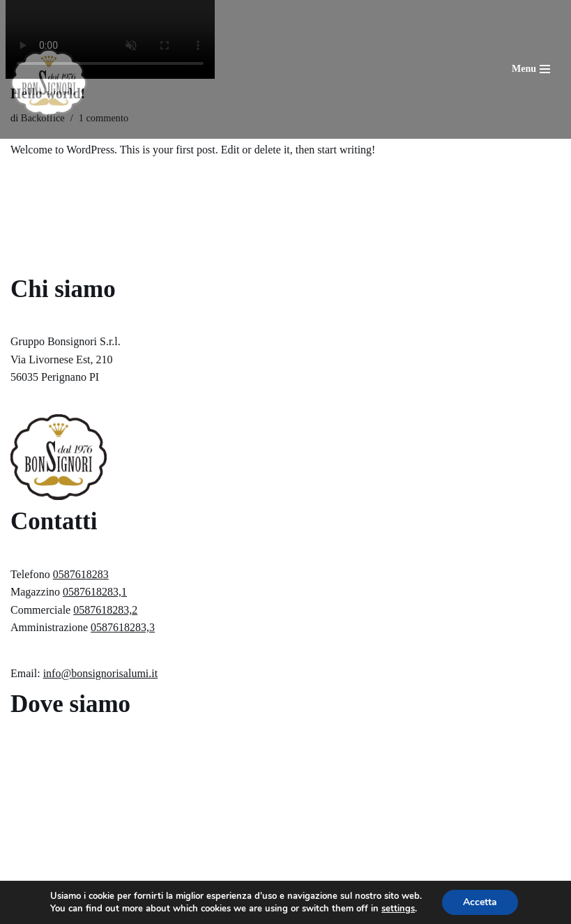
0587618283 (81, 574)
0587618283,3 (123, 627)
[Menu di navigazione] (531, 69)
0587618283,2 (105, 610)
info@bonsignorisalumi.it (101, 673)
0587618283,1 (95, 592)
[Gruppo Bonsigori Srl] (49, 83)
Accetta (480, 902)
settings (398, 909)
